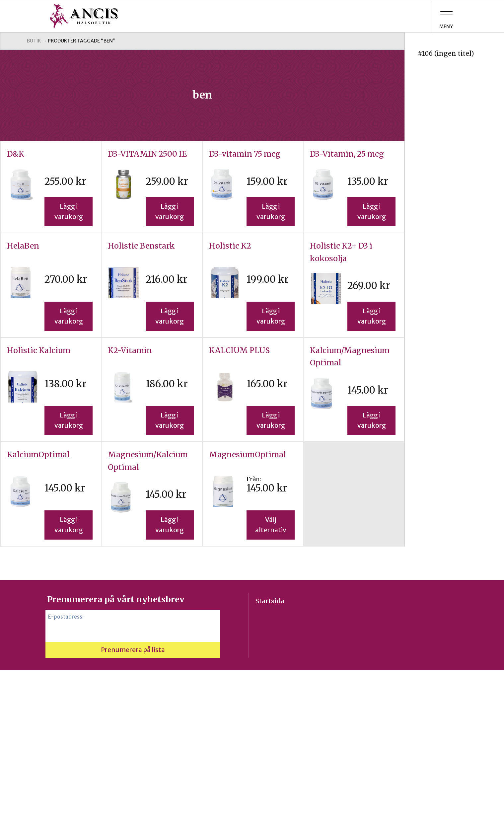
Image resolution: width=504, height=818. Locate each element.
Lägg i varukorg (69, 212)
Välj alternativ (271, 525)
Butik (34, 41)
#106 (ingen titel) (446, 53)
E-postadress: (66, 617)
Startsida (270, 601)
